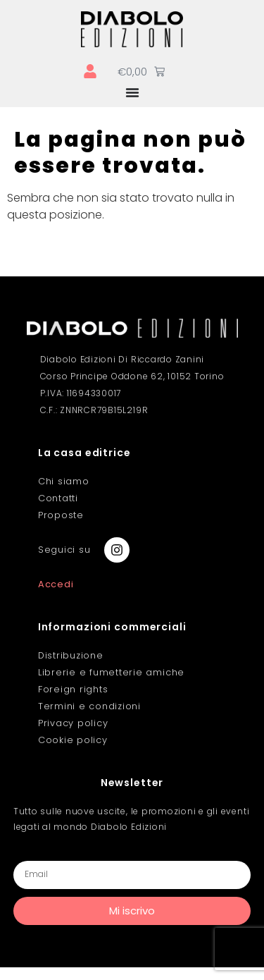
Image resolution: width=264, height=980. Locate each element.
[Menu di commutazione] (132, 92)
